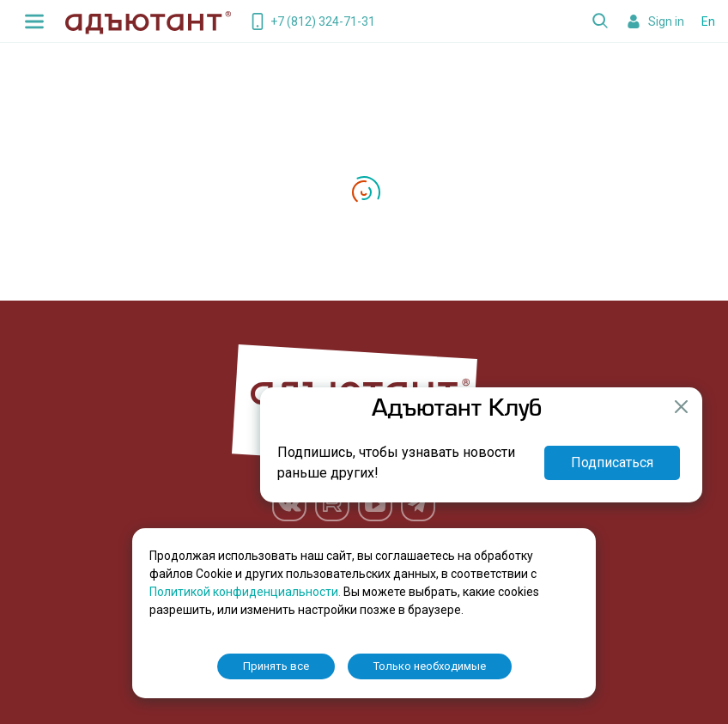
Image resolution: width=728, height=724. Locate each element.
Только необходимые (430, 666)
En (708, 21)
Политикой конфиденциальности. (246, 592)
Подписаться (612, 462)
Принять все (276, 666)
